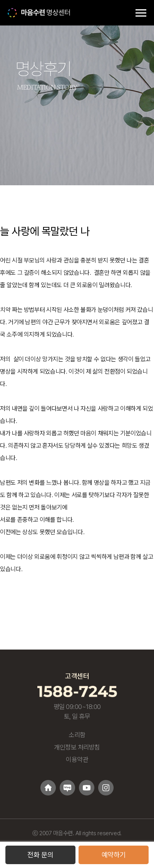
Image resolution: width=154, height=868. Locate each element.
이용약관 (77, 760)
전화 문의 (40, 855)
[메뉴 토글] (141, 13)
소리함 (77, 735)
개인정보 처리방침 (77, 747)
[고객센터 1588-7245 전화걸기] (77, 691)
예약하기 (114, 855)
